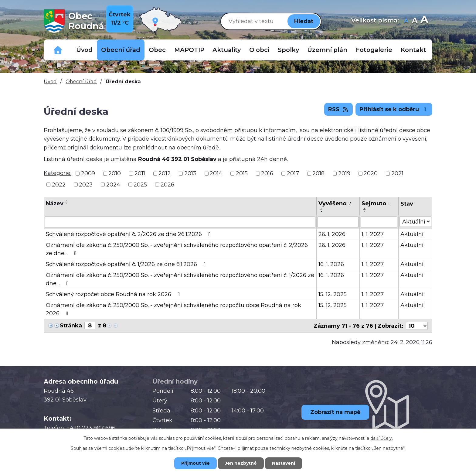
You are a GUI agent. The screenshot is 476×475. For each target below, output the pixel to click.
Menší (406, 21)
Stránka (71, 326)
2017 (293, 173)
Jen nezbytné (241, 463)
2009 (88, 173)
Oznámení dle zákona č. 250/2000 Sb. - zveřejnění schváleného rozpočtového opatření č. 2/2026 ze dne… (177, 249)
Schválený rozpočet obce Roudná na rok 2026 (114, 294)
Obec (157, 50)
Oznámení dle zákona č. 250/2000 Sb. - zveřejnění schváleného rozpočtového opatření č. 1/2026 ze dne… (180, 279)
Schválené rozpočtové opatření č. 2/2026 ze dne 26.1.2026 (129, 234)
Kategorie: (58, 173)
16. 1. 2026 (331, 264)
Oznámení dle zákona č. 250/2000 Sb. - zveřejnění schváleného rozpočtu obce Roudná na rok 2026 (173, 309)
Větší (424, 21)
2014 (216, 173)
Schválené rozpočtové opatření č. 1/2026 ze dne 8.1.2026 (127, 264)
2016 (267, 173)
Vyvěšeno (335, 203)
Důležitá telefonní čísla (58, 50)
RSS (339, 109)
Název (55, 203)
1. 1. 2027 (373, 234)
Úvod (84, 50)
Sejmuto (376, 203)
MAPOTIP (189, 50)
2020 (371, 173)
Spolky (288, 50)
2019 (344, 173)
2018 (318, 173)
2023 (86, 184)
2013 (190, 173)
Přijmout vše (195, 463)
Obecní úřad (121, 50)
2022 (59, 184)
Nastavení (284, 463)
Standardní (415, 21)
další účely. (382, 438)
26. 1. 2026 (332, 234)
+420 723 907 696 (91, 428)
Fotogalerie (374, 50)
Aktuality (227, 50)
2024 (113, 184)
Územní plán (327, 50)
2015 (242, 173)
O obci (259, 50)
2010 (115, 173)
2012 (165, 173)
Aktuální (412, 234)
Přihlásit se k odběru (394, 109)
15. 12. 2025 (333, 294)
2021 (397, 173)
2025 (140, 184)
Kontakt (413, 50)
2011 (140, 173)
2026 (167, 184)
